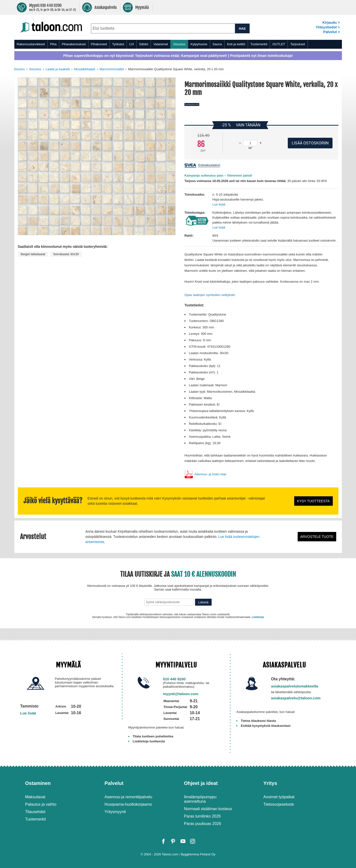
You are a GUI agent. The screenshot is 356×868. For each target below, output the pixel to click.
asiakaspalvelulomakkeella (295, 686)
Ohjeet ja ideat (201, 783)
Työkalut (118, 44)
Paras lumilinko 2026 (202, 816)
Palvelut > (331, 32)
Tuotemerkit (259, 44)
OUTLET (279, 44)
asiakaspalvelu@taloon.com (296, 698)
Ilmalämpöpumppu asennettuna (200, 799)
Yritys (270, 783)
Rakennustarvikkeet (31, 44)
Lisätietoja (258, 617)
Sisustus (179, 44)
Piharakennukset (74, 44)
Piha (53, 44)
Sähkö (144, 44)
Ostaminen (38, 783)
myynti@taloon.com (181, 694)
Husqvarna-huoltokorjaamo (128, 804)
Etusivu (20, 69)
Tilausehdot (35, 812)
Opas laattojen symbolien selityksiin (210, 295)
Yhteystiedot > (328, 27)
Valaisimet (161, 44)
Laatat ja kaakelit (58, 69)
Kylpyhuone (199, 44)
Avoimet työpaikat (279, 797)
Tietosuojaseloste (279, 804)
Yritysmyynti (115, 812)
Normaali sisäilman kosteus (208, 809)
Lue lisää (219, 204)
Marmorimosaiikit (112, 69)
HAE (242, 29)
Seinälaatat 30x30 (66, 254)
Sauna (217, 44)
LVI (132, 44)
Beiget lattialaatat (33, 254)
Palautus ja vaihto (41, 804)
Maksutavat (35, 797)
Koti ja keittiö (236, 44)
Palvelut (114, 783)
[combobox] (163, 28)
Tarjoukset (298, 44)
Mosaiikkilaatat (85, 69)
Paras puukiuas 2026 (202, 824)
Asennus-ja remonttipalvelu (128, 797)
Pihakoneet (99, 44)
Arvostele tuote (317, 537)
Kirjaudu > (331, 23)
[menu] (178, 44)
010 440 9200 (174, 679)
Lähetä (203, 602)
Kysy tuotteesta (313, 501)
